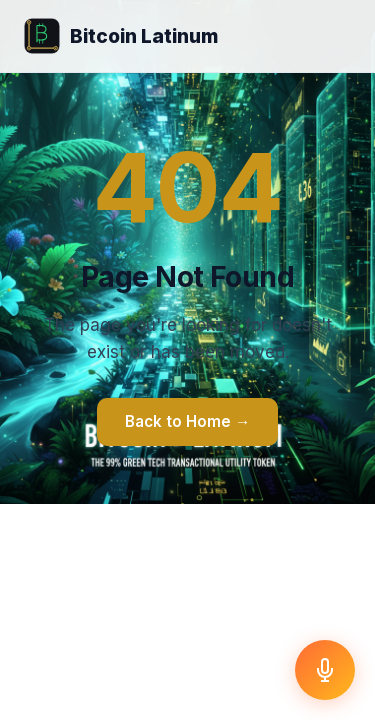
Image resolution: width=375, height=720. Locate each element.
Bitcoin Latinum (121, 36)
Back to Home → (187, 421)
